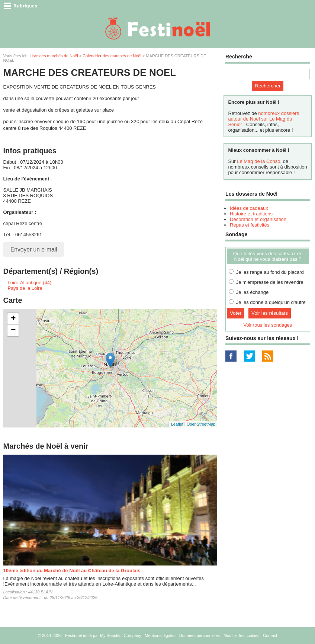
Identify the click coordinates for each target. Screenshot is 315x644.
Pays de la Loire (25, 288)
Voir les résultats (270, 313)
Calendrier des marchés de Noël (112, 56)
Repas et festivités (250, 225)
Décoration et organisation (258, 219)
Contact (270, 635)
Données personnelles (200, 635)
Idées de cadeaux (249, 208)
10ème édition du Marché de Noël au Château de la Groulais (72, 571)
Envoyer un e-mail (34, 249)
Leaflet (177, 424)
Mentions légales (160, 635)
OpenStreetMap (201, 424)
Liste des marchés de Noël (54, 56)
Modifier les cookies (242, 635)
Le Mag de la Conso (258, 161)
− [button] (13, 330)
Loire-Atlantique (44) (29, 283)
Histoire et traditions (251, 214)
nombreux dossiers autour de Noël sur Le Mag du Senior (263, 119)
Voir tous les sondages (268, 325)
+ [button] (13, 319)
